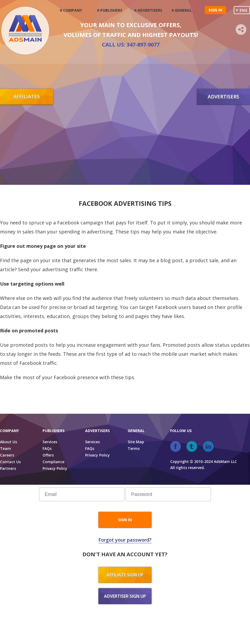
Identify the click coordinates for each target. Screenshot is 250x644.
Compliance (53, 462)
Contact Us (10, 462)
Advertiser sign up (125, 596)
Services (50, 442)
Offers (48, 455)
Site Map (136, 442)
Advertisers (150, 10)
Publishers (111, 10)
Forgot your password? (125, 540)
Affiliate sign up (125, 575)
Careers (7, 455)
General (183, 10)
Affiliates (27, 97)
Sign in (215, 10)
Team (5, 448)
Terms (134, 448)
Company (72, 10)
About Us (9, 442)
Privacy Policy (55, 468)
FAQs (47, 448)
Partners (8, 468)
